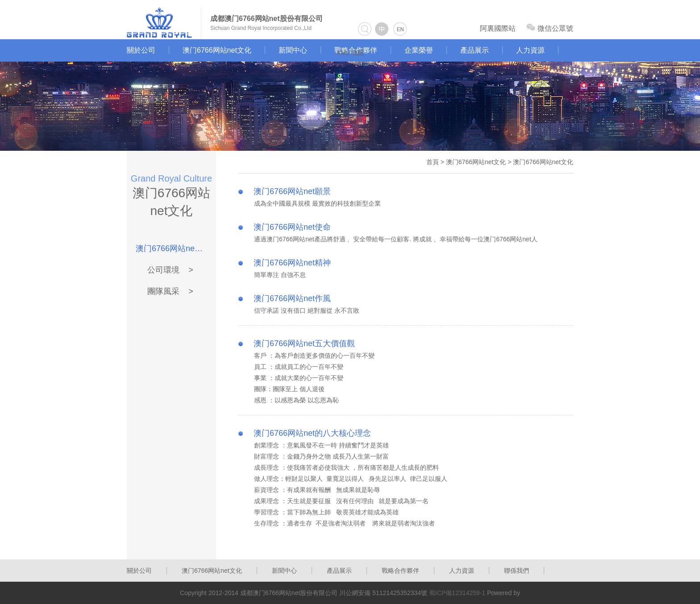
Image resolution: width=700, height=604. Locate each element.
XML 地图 (350, 53)
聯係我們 (517, 571)
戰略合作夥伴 (400, 571)
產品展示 (475, 50)
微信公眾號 (550, 28)
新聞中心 (293, 50)
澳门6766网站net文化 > (170, 248)
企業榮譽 (419, 50)
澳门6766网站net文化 (217, 50)
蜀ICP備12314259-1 (457, 593)
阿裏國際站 (498, 28)
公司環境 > (170, 270)
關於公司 (141, 50)
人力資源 (530, 50)
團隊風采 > (170, 291)
